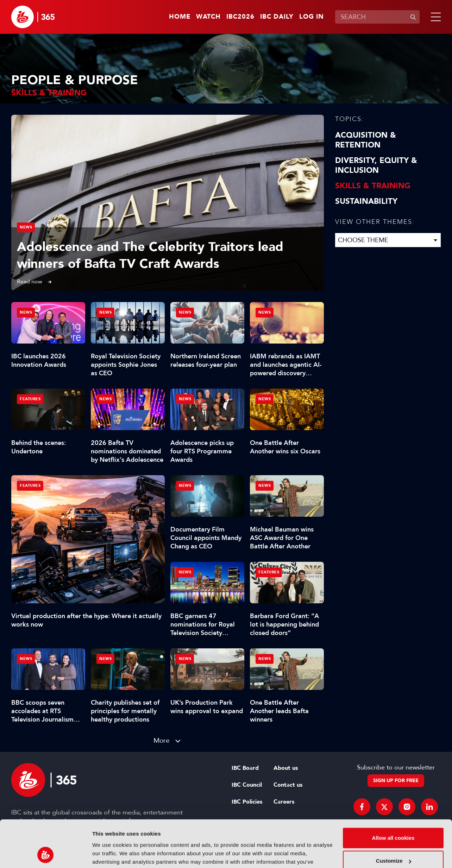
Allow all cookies (393, 794)
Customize (394, 817)
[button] (434, 17)
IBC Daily (277, 17)
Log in (312, 17)
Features (30, 486)
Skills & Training (373, 186)
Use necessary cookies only (393, 840)
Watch (208, 17)
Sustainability (366, 201)
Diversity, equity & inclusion (376, 165)
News (26, 227)
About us (286, 768)
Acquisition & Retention (366, 140)
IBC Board (245, 768)
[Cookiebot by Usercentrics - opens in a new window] (46, 854)
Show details (109, 854)
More (162, 740)
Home (180, 17)
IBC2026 (240, 17)
